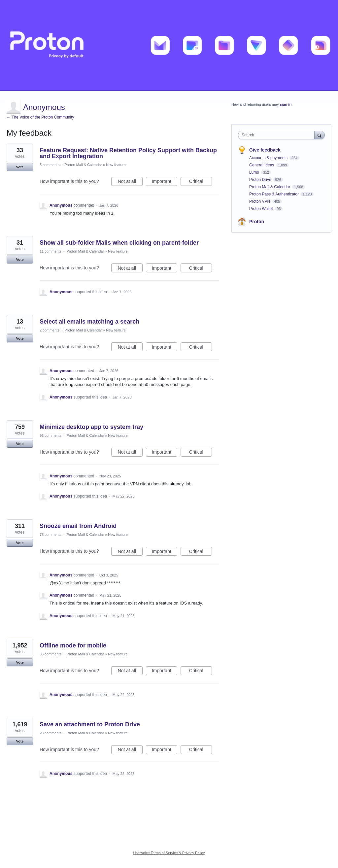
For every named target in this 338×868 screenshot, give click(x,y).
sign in (286, 104)
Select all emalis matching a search (89, 322)
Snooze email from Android (78, 526)
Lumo (255, 172)
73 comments (51, 535)
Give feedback (265, 150)
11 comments (51, 251)
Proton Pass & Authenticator (274, 194)
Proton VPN (260, 201)
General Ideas (262, 165)
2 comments (50, 330)
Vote (20, 167)
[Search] (320, 135)
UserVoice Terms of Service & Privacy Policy (169, 853)
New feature (116, 165)
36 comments (51, 654)
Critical (201, 182)
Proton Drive (261, 180)
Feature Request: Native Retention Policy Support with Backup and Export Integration (128, 153)
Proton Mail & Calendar (83, 165)
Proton (257, 222)
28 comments (51, 733)
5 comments (50, 165)
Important (165, 182)
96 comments (51, 435)
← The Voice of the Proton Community (40, 117)
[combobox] (278, 135)
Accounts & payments (269, 158)
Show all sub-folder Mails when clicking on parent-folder (119, 243)
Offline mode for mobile (73, 645)
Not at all (130, 182)
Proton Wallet (262, 209)
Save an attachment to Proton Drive (90, 724)
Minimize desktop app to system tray (91, 427)
